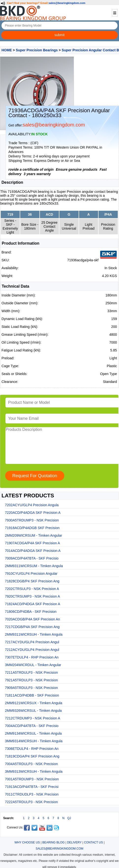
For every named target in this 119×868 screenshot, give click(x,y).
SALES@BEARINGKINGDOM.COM (60, 849)
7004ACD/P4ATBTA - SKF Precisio (32, 726)
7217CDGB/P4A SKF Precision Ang (32, 627)
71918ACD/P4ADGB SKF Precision (32, 528)
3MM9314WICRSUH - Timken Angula (34, 741)
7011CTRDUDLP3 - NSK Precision (32, 794)
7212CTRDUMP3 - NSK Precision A (33, 718)
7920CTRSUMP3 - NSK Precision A (32, 596)
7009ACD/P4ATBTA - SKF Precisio (32, 558)
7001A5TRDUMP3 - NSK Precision (32, 779)
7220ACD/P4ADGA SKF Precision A (33, 513)
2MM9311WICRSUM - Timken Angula (34, 566)
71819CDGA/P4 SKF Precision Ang (32, 756)
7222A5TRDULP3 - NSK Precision (31, 802)
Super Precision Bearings (37, 50)
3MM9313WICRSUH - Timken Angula (34, 771)
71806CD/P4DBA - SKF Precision (31, 612)
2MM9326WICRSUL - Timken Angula (33, 711)
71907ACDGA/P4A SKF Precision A (32, 543)
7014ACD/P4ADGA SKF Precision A (33, 551)
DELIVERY (74, 842)
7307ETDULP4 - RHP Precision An (32, 657)
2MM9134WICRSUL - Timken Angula (33, 733)
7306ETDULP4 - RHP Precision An (32, 749)
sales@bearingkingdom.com (67, 3)
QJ (69, 818)
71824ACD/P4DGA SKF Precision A (33, 604)
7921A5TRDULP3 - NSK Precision (31, 680)
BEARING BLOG (54, 842)
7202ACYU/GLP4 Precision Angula (32, 505)
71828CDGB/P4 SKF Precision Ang (32, 581)
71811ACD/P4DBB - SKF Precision (32, 695)
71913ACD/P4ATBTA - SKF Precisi (32, 787)
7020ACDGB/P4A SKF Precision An (32, 619)
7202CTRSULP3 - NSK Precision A (32, 589)
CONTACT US (93, 842)
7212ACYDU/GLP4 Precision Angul (32, 650)
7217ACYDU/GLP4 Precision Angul (32, 642)
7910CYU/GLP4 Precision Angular (31, 574)
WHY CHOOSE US (27, 842)
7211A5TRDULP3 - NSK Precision (31, 672)
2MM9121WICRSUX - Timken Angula (34, 703)
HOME (7, 50)
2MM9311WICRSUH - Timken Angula (34, 634)
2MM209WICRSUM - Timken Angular (34, 535)
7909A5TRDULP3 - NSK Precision (31, 688)
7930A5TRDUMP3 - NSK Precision (32, 520)
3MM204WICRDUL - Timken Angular (33, 665)
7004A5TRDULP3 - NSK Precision (31, 764)
